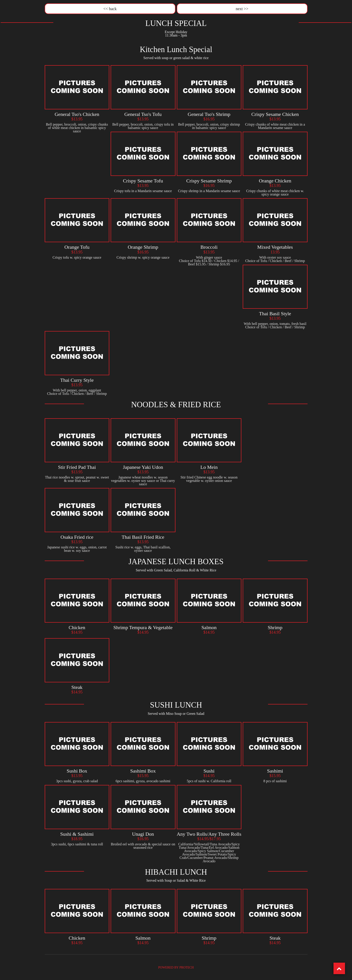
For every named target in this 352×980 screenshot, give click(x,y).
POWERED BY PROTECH (176, 966)
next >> (242, 8)
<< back (110, 8)
